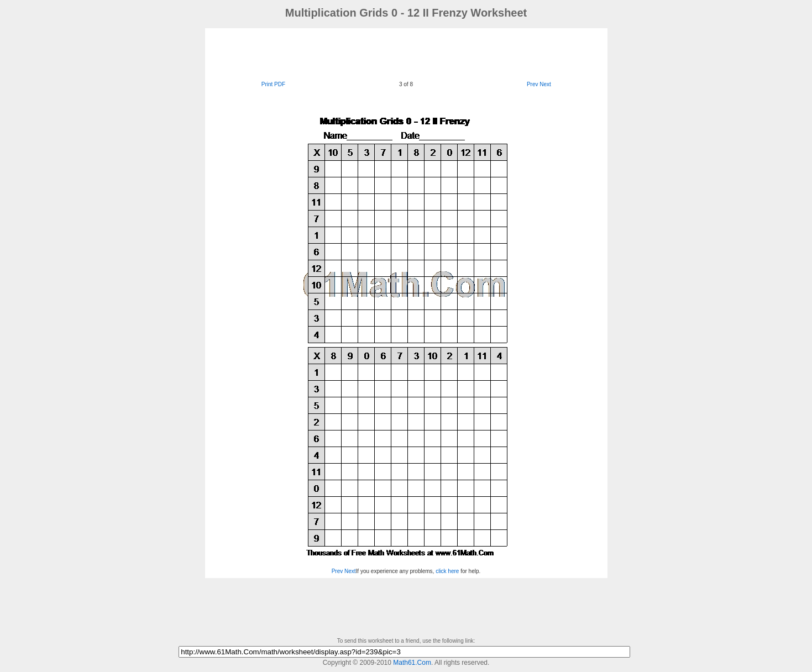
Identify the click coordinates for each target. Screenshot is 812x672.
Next (545, 84)
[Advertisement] (406, 53)
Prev (533, 84)
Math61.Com (412, 663)
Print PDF (273, 84)
